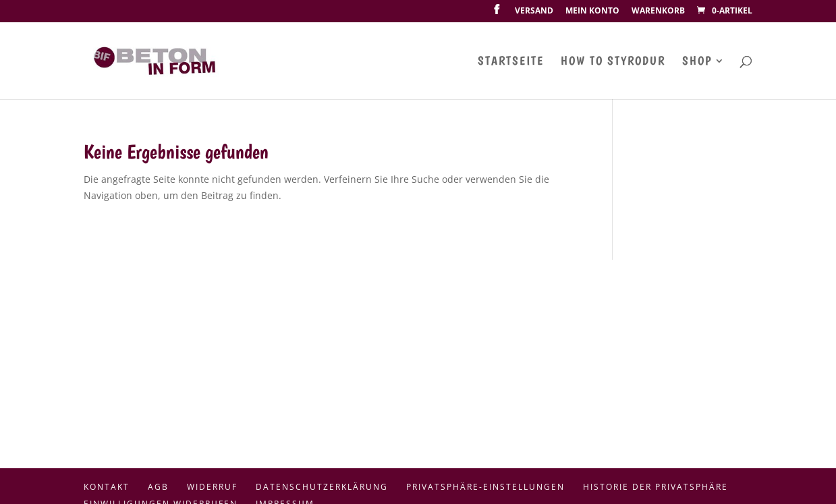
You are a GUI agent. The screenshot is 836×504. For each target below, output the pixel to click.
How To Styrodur (613, 62)
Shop (697, 62)
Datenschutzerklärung (322, 487)
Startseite (511, 62)
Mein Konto (592, 11)
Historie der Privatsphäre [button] (656, 487)
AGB (158, 487)
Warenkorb (658, 11)
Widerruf (212, 487)
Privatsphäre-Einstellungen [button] (485, 487)
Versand (534, 11)
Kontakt (107, 487)
